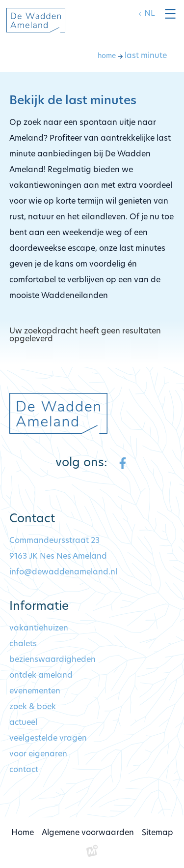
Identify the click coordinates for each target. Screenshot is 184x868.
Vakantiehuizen (39, 629)
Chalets (23, 644)
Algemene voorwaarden (88, 833)
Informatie (39, 607)
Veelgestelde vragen (48, 739)
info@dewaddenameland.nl (63, 572)
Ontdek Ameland (41, 676)
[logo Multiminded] (92, 853)
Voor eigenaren (38, 754)
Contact (24, 770)
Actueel (23, 723)
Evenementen (35, 691)
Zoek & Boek (33, 707)
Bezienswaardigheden (53, 660)
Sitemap (158, 833)
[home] (36, 20)
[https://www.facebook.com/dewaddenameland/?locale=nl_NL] (123, 463)
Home (23, 833)
